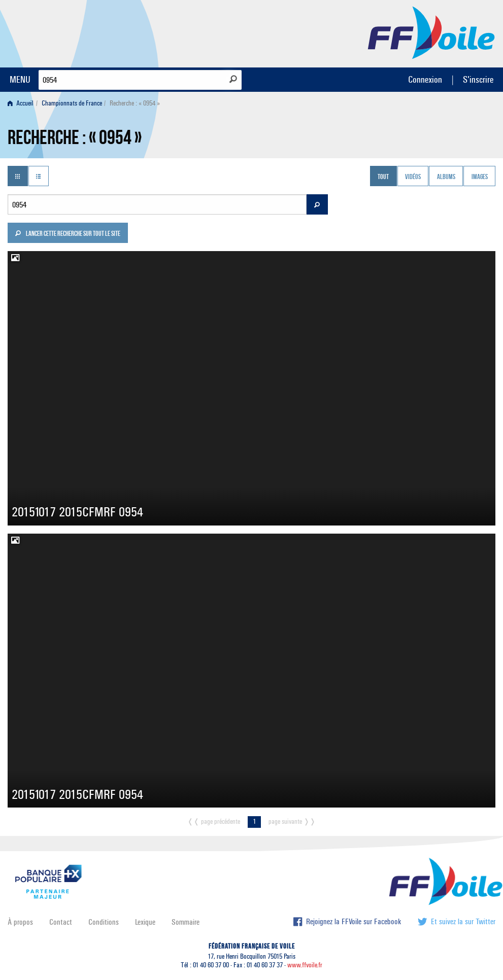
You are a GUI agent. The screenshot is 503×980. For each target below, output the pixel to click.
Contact (61, 922)
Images (480, 177)
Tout (383, 177)
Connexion (425, 79)
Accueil (21, 103)
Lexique (145, 922)
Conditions (104, 922)
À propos (20, 922)
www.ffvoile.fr (305, 965)
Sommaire (186, 922)
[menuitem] (23, 103)
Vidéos (413, 177)
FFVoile (431, 32)
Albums (446, 177)
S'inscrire (478, 79)
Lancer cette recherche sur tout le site (68, 234)
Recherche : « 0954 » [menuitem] (135, 103)
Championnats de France (72, 103)
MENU (20, 79)
